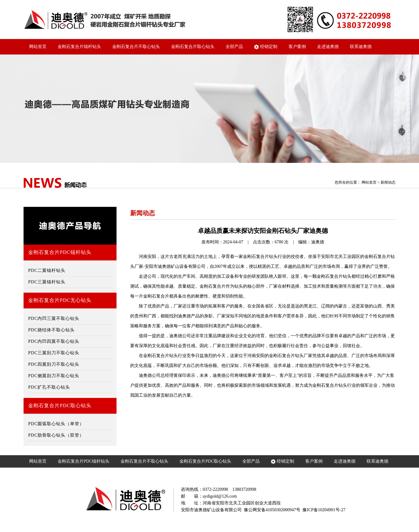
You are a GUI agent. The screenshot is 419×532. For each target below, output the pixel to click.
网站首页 (38, 47)
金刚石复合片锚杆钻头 (79, 47)
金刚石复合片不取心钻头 (136, 47)
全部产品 (234, 47)
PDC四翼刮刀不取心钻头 (54, 364)
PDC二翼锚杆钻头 (47, 270)
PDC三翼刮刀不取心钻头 (54, 353)
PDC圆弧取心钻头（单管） (56, 424)
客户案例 (297, 47)
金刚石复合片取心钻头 (193, 47)
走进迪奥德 (328, 47)
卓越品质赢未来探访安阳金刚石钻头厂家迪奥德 (263, 231)
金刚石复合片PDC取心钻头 (60, 406)
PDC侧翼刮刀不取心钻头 (54, 376)
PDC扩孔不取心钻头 (49, 387)
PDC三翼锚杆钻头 (47, 282)
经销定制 (266, 47)
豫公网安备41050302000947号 (272, 510)
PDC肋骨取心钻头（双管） (56, 435)
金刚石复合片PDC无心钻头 (60, 300)
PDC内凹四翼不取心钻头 (54, 341)
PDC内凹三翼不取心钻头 (54, 318)
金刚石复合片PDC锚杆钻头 (60, 252)
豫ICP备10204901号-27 (324, 510)
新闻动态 (388, 182)
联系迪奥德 (361, 47)
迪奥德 (318, 242)
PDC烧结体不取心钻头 (51, 330)
